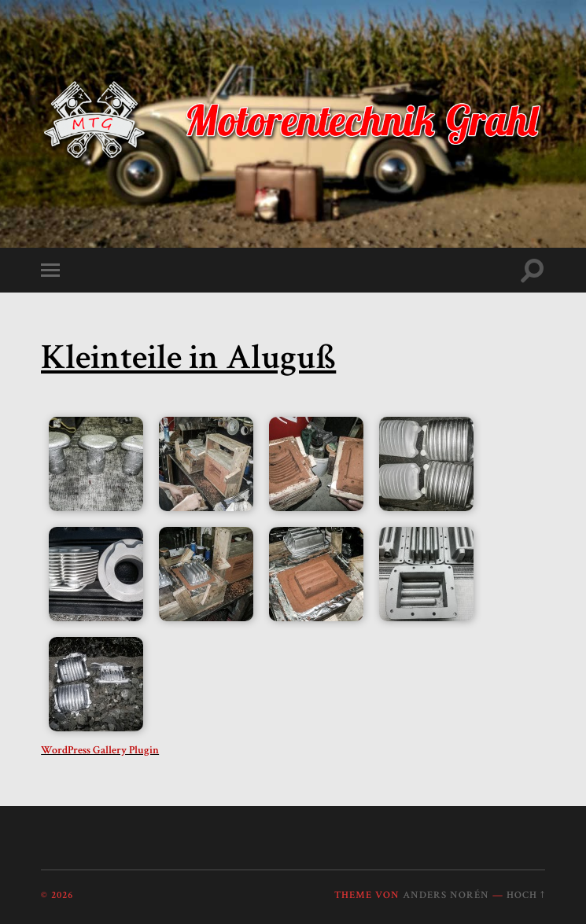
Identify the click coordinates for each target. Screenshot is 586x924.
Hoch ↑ (526, 895)
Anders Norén (446, 895)
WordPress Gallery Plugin (100, 750)
